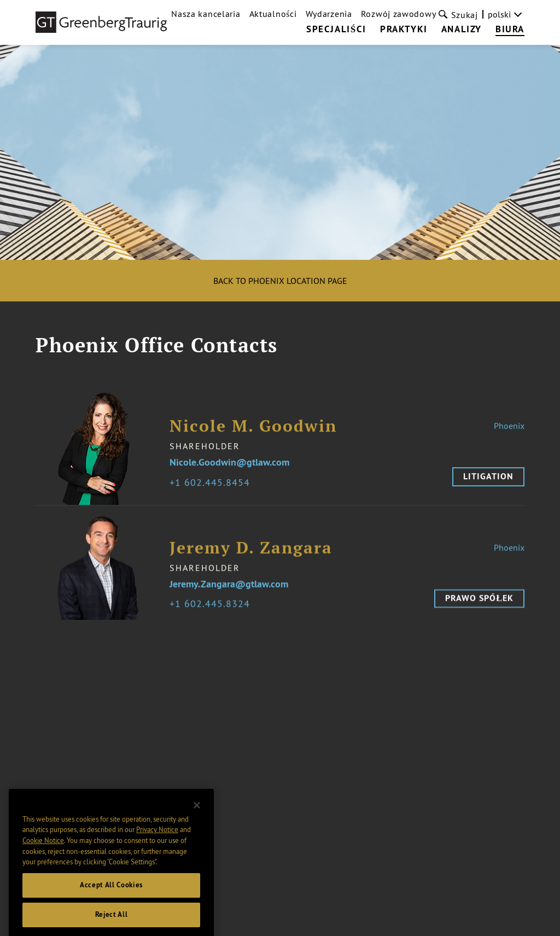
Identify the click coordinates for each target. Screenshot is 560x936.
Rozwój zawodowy (399, 14)
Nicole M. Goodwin (253, 434)
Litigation (488, 484)
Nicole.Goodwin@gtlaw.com (229, 470)
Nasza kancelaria (206, 14)
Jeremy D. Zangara (251, 556)
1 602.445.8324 (212, 612)
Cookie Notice (43, 851)
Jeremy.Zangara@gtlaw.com (229, 592)
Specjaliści (336, 30)
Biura (510, 30)
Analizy (462, 30)
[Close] (197, 816)
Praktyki (404, 30)
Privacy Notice (157, 841)
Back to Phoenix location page (280, 281)
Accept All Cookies (111, 896)
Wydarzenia (329, 14)
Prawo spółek (479, 606)
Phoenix (509, 433)
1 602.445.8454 (212, 490)
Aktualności (273, 14)
